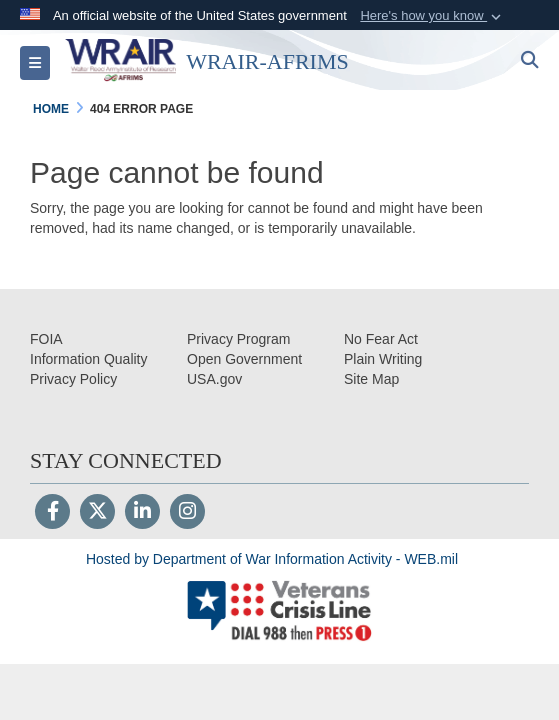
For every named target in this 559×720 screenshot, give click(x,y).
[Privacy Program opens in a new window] (238, 339)
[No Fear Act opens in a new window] (381, 339)
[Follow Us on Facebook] (52, 513)
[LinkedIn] (142, 513)
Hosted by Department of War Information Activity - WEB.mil (272, 559)
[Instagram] (187, 513)
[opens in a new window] (89, 359)
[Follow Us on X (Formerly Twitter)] (97, 513)
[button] (432, 16)
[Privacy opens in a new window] (73, 379)
